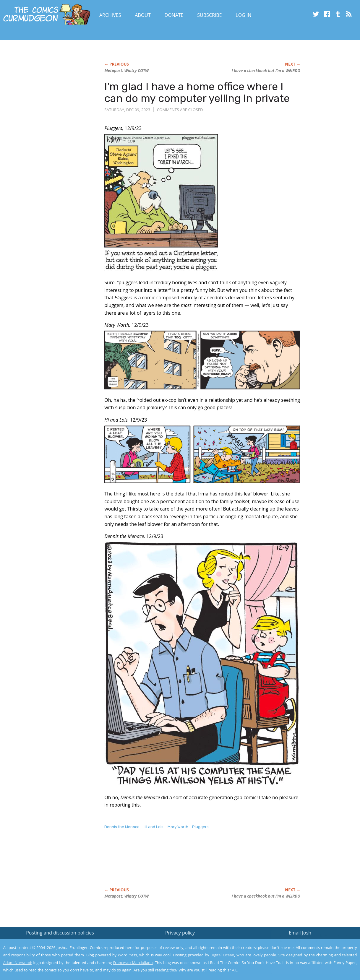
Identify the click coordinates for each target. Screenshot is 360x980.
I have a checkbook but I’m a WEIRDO (266, 71)
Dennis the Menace (122, 827)
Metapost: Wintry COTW (127, 71)
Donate (174, 15)
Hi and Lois (154, 827)
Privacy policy (180, 933)
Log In (243, 15)
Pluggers (200, 827)
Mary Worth (178, 827)
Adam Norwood (17, 963)
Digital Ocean (222, 955)
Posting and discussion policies (60, 933)
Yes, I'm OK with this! (310, 958)
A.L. (235, 970)
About (143, 15)
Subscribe (209, 15)
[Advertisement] (212, 865)
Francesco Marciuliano (133, 963)
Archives (110, 15)
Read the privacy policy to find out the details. (307, 943)
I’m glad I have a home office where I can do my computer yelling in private (197, 92)
